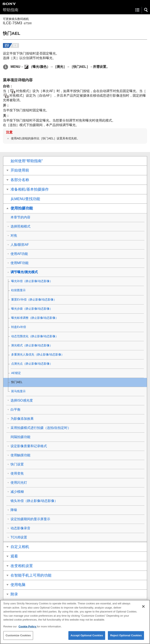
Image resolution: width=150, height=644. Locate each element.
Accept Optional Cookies (87, 639)
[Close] (143, 610)
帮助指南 (11, 10)
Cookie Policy (28, 630)
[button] (146, 10)
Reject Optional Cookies (126, 639)
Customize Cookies (18, 639)
